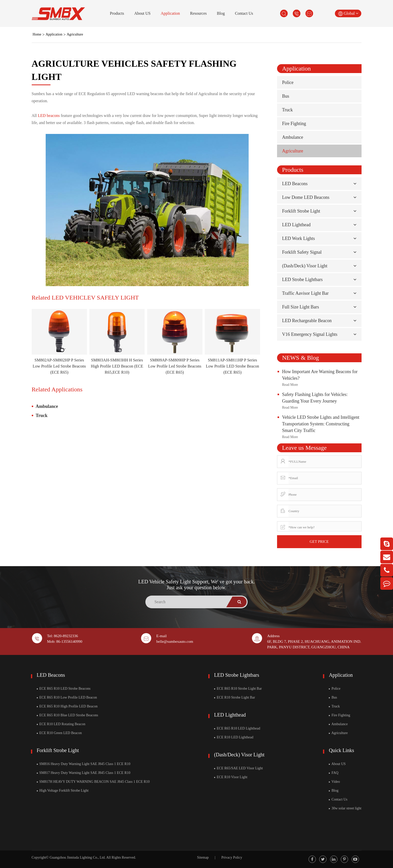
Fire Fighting (294, 124)
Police (288, 82)
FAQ (334, 773)
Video (334, 782)
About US (142, 13)
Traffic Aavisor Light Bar (305, 293)
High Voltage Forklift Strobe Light (63, 791)
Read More (290, 385)
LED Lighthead (296, 225)
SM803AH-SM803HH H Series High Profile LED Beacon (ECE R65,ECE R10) (117, 366)
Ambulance (47, 406)
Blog (221, 13)
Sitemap (203, 857)
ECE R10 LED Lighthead (234, 737)
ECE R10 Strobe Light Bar (235, 697)
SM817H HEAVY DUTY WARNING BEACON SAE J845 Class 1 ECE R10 (93, 782)
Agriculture (75, 34)
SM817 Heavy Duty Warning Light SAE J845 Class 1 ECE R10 (84, 773)
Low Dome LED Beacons (306, 197)
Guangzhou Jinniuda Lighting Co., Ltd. (77, 857)
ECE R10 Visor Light (231, 777)
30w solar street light (345, 808)
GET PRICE (319, 542)
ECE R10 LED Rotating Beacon (61, 724)
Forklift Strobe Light (301, 211)
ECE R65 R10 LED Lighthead (237, 728)
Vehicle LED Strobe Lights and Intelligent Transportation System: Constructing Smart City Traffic (321, 424)
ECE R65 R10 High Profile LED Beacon (67, 706)
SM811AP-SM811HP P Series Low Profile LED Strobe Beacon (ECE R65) (232, 366)
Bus (286, 96)
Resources (198, 13)
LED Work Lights (298, 238)
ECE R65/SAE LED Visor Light (238, 768)
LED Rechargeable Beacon (307, 321)
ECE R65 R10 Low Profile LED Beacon (67, 697)
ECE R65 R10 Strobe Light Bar (238, 689)
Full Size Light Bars (301, 307)
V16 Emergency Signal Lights (310, 334)
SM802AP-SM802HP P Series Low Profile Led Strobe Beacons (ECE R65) (59, 366)
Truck (42, 415)
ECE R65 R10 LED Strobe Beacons (64, 689)
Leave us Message (304, 448)
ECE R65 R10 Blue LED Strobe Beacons (67, 715)
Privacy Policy (232, 857)
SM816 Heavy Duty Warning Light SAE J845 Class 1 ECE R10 (84, 764)
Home (37, 34)
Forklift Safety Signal (302, 252)
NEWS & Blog (301, 358)
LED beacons (49, 116)
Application (170, 13)
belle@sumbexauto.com (175, 641)
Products (117, 13)
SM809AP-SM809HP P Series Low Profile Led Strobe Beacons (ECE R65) (175, 366)
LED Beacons (295, 184)
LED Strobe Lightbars (302, 280)
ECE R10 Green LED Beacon (59, 733)
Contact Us (244, 13)
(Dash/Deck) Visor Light (305, 266)
